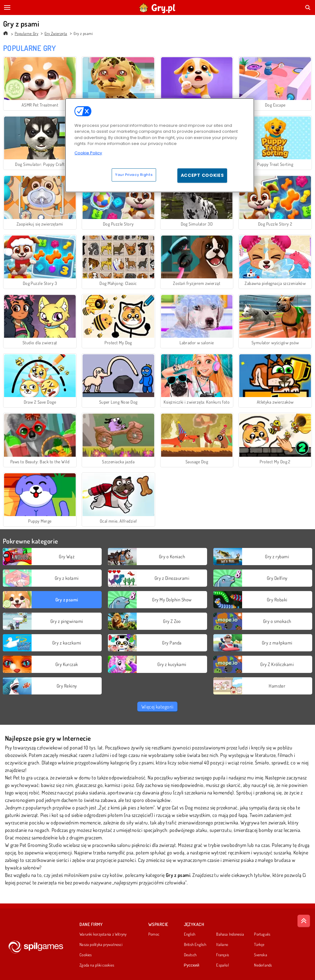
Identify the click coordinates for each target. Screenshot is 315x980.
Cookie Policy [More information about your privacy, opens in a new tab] (88, 153)
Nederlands (263, 965)
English (190, 934)
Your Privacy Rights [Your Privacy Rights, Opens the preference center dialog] (134, 175)
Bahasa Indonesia (230, 934)
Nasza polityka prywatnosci (101, 945)
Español (223, 965)
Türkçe (259, 945)
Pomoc (154, 934)
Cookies (86, 955)
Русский (192, 965)
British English (195, 945)
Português (262, 934)
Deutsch (190, 955)
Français (223, 955)
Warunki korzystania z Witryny (103, 934)
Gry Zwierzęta (56, 33)
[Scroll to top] (304, 921)
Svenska (261, 955)
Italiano (222, 945)
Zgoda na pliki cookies (97, 965)
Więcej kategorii (157, 707)
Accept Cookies (202, 175)
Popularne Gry (26, 33)
